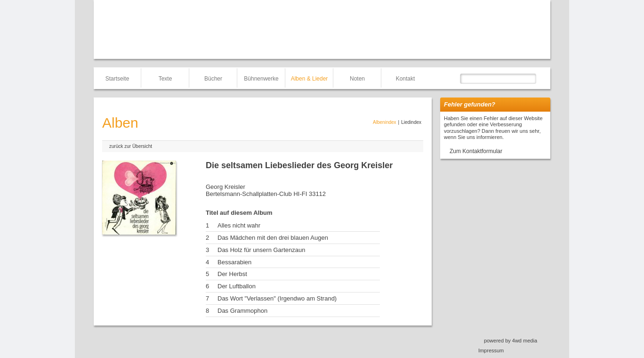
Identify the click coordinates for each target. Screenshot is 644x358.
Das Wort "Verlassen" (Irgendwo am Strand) (277, 298)
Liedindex (411, 122)
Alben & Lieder (310, 79)
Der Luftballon (237, 286)
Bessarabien (234, 262)
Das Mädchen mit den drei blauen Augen (273, 238)
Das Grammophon (242, 311)
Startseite (117, 79)
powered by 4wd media (511, 341)
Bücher (213, 79)
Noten (357, 79)
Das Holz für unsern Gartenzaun (261, 250)
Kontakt (406, 79)
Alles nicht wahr (239, 225)
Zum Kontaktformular (476, 151)
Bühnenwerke (261, 79)
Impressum (491, 350)
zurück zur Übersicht (131, 146)
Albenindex (384, 122)
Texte (165, 79)
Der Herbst (232, 274)
